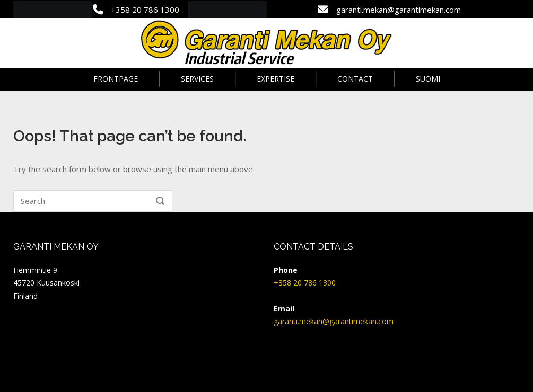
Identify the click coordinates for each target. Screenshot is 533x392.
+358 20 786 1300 (305, 283)
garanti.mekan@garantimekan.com (334, 321)
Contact (355, 79)
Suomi (428, 79)
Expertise (276, 79)
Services (197, 79)
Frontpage (116, 79)
